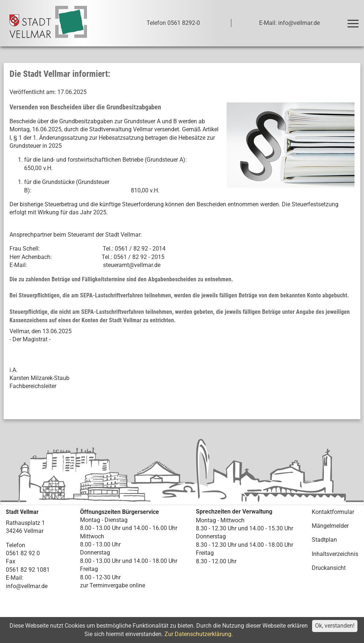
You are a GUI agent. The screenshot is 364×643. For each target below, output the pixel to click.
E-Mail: (15, 578)
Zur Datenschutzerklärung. (199, 634)
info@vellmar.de (27, 586)
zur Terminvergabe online (113, 585)
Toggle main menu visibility (354, 20)
